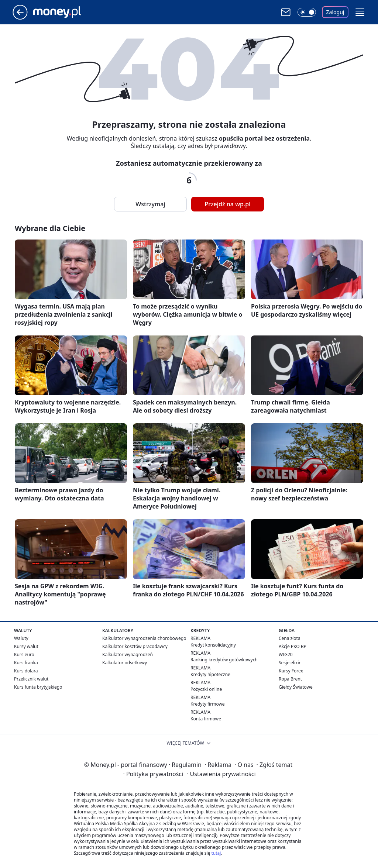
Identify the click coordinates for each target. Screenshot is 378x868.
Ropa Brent (290, 679)
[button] (360, 12)
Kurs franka (26, 663)
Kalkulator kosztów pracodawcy (135, 646)
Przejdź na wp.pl (227, 204)
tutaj (216, 853)
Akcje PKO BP (293, 646)
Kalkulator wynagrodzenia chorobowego (144, 638)
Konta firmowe (206, 719)
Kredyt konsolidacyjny (213, 645)
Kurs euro (24, 655)
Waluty (21, 638)
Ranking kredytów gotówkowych (224, 660)
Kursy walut (26, 646)
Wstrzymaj (150, 204)
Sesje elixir (290, 663)
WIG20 (286, 655)
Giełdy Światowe (296, 687)
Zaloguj (335, 12)
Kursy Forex (291, 671)
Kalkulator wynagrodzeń (128, 655)
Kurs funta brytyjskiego (38, 687)
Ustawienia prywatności (221, 774)
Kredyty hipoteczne (210, 674)
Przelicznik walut (31, 679)
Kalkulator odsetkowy (125, 663)
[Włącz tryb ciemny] (307, 12)
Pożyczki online (206, 689)
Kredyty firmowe (208, 704)
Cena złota (290, 638)
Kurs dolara (26, 671)
